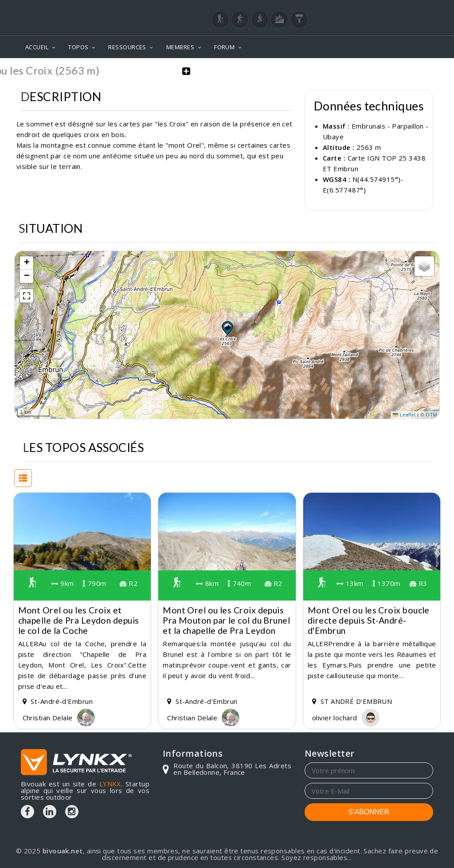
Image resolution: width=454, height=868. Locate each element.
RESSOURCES (127, 47)
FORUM (224, 47)
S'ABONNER (369, 811)
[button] (227, 327)
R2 (129, 583)
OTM (431, 414)
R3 (419, 583)
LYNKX (110, 783)
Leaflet (404, 414)
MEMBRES (180, 47)
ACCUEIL (37, 47)
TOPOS (78, 47)
